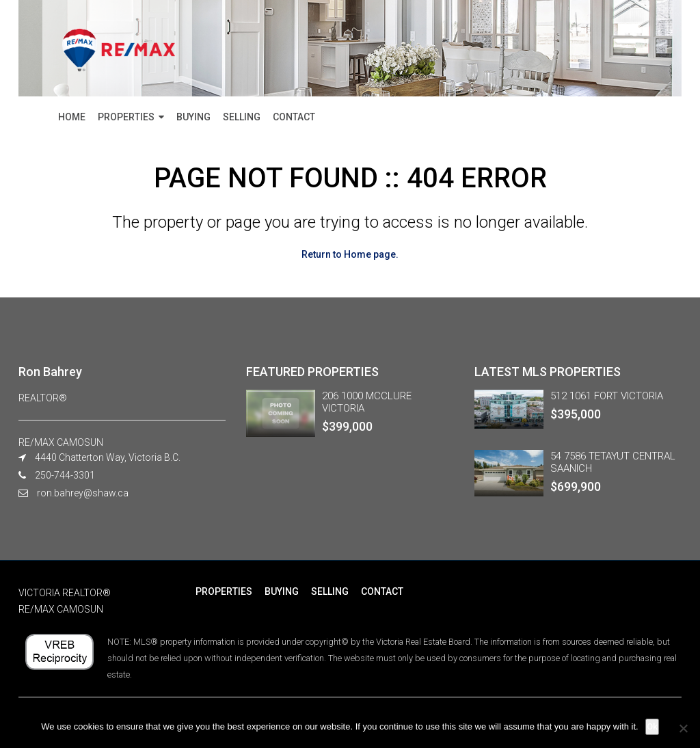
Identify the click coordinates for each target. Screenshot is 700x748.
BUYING (193, 117)
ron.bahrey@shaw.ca (83, 493)
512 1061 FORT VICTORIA (607, 396)
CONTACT (294, 117)
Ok (652, 726)
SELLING (242, 117)
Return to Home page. (350, 254)
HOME (72, 117)
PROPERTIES (126, 117)
